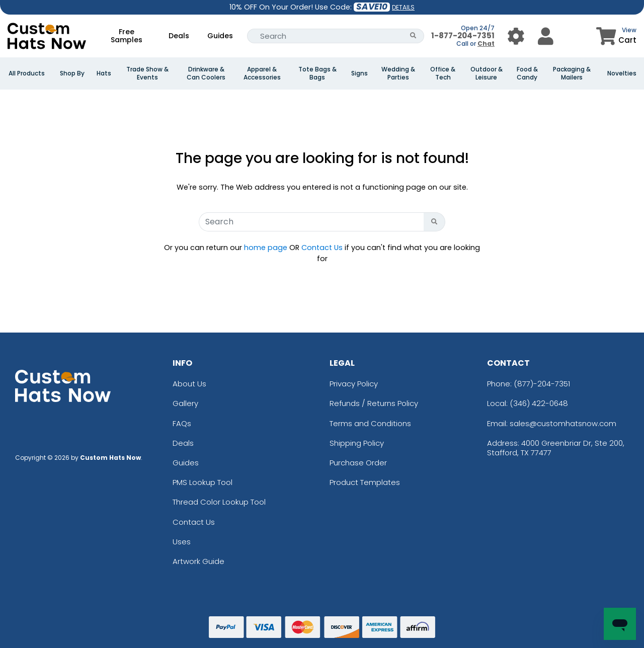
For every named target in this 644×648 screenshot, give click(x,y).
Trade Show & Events (147, 73)
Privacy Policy (354, 384)
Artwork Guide (198, 561)
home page (266, 248)
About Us (189, 384)
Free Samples (127, 36)
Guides (220, 36)
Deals (179, 36)
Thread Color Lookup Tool (219, 502)
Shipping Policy (357, 443)
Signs (359, 73)
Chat (486, 44)
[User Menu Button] (516, 36)
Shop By (72, 73)
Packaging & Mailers (572, 73)
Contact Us (322, 248)
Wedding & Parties (398, 73)
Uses (182, 542)
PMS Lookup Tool (203, 482)
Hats (104, 73)
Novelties (622, 73)
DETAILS (403, 7)
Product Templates (365, 482)
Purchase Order (358, 463)
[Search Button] (413, 36)
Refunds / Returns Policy (374, 403)
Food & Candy (527, 73)
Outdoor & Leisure (487, 73)
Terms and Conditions (370, 423)
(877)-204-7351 (542, 384)
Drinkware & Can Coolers (206, 73)
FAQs (182, 423)
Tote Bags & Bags (317, 73)
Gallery (185, 403)
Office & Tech (443, 73)
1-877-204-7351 (463, 35)
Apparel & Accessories (262, 73)
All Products (27, 73)
